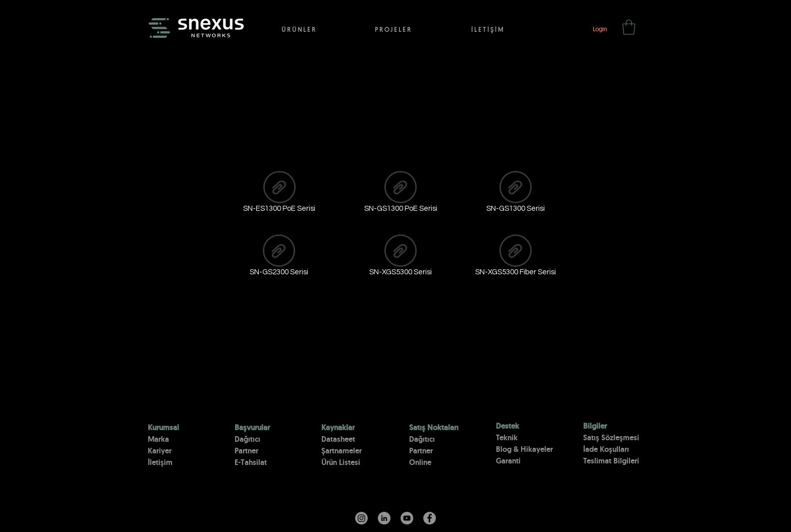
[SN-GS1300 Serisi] (516, 194)
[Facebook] (430, 518)
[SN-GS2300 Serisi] (279, 257)
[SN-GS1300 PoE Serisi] (401, 194)
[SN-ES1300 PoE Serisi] (279, 194)
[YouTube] (407, 518)
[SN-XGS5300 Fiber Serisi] (516, 257)
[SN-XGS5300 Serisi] (401, 257)
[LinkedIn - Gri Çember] (384, 518)
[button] (629, 27)
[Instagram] (361, 518)
